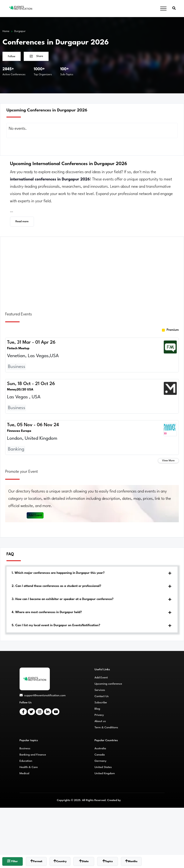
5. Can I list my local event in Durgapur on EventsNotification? (56, 625)
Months (131, 861)
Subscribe (101, 703)
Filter (12, 861)
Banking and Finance (33, 755)
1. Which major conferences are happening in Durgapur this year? (58, 573)
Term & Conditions (106, 727)
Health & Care (29, 767)
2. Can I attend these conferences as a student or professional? (56, 586)
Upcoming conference (108, 684)
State (84, 861)
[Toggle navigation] (163, 9)
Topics (108, 861)
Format (36, 861)
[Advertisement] (92, 272)
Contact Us (102, 696)
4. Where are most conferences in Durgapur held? (47, 612)
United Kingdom (105, 773)
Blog (97, 709)
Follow (12, 56)
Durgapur (20, 31)
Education (26, 761)
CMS (124, 800)
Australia (100, 748)
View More (168, 461)
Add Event (35, 515)
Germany (101, 761)
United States (103, 767)
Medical (24, 773)
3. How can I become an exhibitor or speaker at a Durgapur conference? (63, 599)
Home (6, 31)
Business (25, 748)
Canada (100, 755)
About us (100, 721)
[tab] (92, 573)
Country (60, 861)
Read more (22, 222)
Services (100, 690)
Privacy (99, 715)
